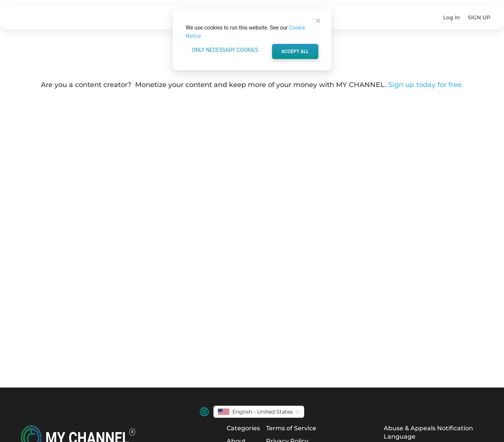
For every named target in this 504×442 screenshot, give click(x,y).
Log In (452, 17)
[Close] (318, 21)
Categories (243, 428)
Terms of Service (291, 428)
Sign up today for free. (426, 85)
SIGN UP (479, 17)
